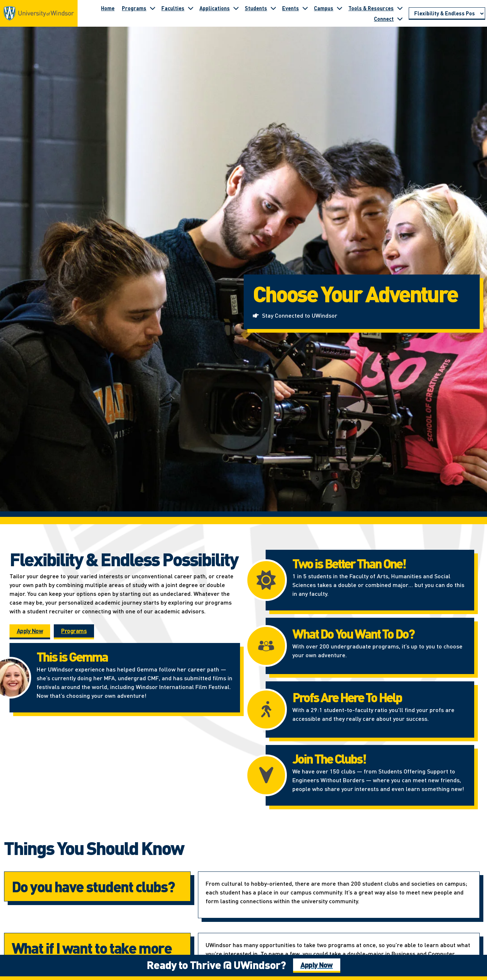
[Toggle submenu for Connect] (400, 19)
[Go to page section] (447, 14)
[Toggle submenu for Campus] (340, 8)
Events (291, 8)
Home (108, 8)
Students (256, 8)
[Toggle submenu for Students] (273, 8)
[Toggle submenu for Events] (305, 8)
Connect (384, 19)
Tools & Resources (371, 8)
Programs (134, 8)
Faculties (173, 8)
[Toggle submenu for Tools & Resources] (400, 8)
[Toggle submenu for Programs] (153, 8)
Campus (324, 8)
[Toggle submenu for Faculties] (191, 8)
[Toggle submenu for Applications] (236, 8)
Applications (215, 8)
